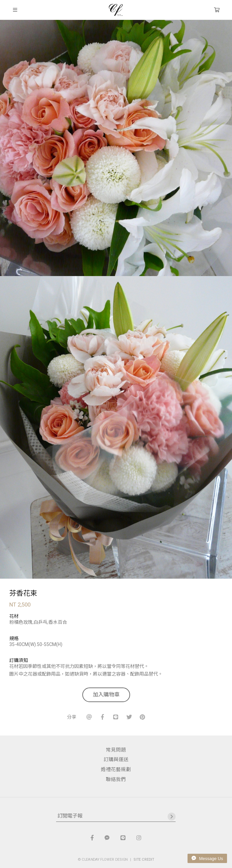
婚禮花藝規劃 (116, 769)
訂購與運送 (116, 760)
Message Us (207, 858)
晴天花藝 (116, 10)
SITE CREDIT (144, 859)
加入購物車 (106, 695)
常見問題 (116, 750)
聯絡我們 (116, 779)
